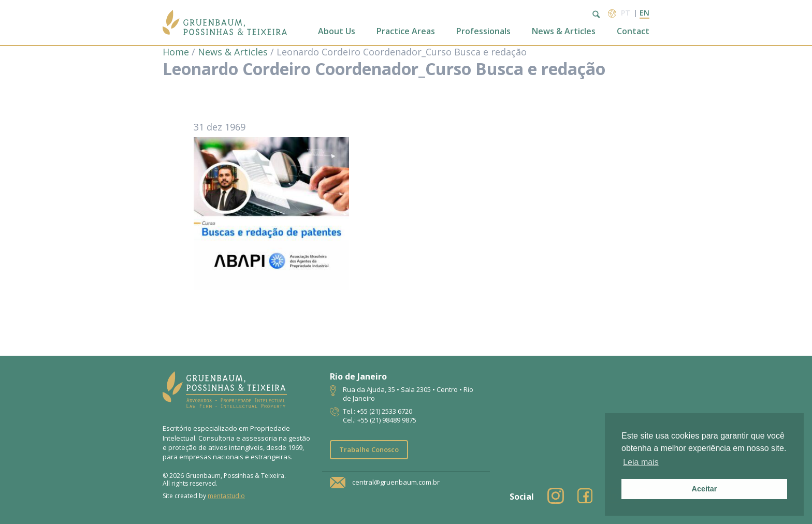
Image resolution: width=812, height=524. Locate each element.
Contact (633, 31)
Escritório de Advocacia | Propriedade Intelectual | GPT (225, 23)
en (644, 13)
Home (176, 52)
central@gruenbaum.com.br (396, 482)
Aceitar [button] (705, 489)
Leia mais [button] (641, 462)
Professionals (483, 31)
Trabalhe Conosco (369, 449)
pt (626, 13)
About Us (337, 31)
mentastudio (226, 496)
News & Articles (564, 31)
